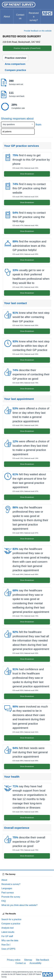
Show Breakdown (27, 174)
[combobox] (18, 125)
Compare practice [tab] (16, 70)
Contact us (20, 17)
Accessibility (35, 963)
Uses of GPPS (8, 949)
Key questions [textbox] (9, 124)
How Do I (6, 945)
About (7, 17)
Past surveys (8, 893)
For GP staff (7, 936)
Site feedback (42, 960)
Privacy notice (14, 960)
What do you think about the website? (20, 905)
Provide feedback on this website (38, 31)
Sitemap (28, 960)
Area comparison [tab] (15, 64)
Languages (7, 888)
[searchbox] (18, 132)
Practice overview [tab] (16, 58)
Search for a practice (11, 919)
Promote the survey (11, 897)
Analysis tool (8, 928)
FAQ (4, 901)
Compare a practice (11, 924)
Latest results (8, 932)
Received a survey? (34, 17)
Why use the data (10, 940)
